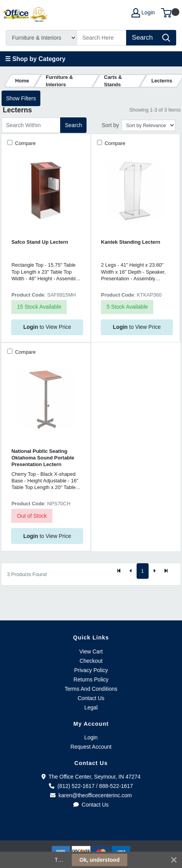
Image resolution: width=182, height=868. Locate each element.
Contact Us (91, 698)
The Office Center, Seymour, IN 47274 (91, 777)
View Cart (91, 651)
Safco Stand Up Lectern (40, 242)
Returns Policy (91, 679)
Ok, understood (100, 860)
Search (73, 125)
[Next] (154, 571)
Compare (25, 143)
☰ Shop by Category (35, 59)
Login (91, 737)
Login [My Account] (143, 13)
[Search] (102, 38)
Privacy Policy (91, 670)
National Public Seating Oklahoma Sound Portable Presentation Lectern (43, 458)
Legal (91, 707)
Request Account (91, 747)
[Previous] (131, 571)
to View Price (47, 327)
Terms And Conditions (91, 689)
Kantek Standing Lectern (131, 242)
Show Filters (21, 98)
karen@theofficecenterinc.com (91, 795)
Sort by (110, 125)
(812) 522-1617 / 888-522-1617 (91, 786)
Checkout (91, 661)
